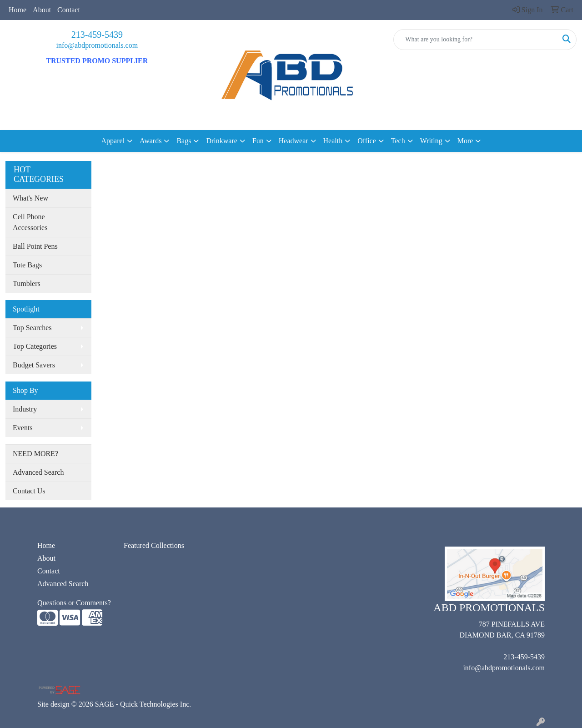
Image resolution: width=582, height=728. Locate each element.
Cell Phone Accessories (30, 222)
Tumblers (27, 284)
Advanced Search (38, 472)
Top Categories (35, 346)
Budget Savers (34, 365)
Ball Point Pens (35, 246)
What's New (30, 198)
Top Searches (32, 328)
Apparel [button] (113, 141)
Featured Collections (154, 545)
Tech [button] (398, 141)
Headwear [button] (294, 141)
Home (18, 10)
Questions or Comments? (74, 603)
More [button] (465, 141)
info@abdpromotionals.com (97, 45)
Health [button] (333, 141)
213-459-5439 (97, 35)
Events (23, 428)
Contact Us (29, 491)
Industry (25, 409)
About (42, 10)
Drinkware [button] (221, 141)
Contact (69, 10)
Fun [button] (258, 141)
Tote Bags (27, 265)
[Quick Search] (475, 40)
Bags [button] (184, 141)
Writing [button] (431, 141)
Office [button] (367, 141)
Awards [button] (151, 141)
